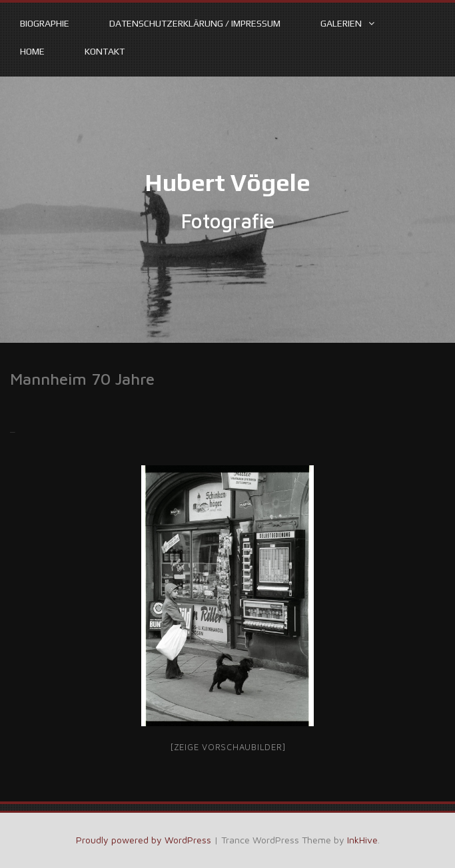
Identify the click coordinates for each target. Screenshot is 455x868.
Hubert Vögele (227, 182)
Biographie (45, 23)
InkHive (362, 840)
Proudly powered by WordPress (144, 840)
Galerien (341, 23)
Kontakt (105, 51)
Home (32, 51)
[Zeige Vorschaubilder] (228, 747)
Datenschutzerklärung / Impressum (195, 23)
